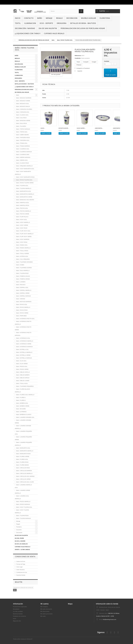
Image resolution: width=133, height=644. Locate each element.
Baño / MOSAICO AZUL (22, 104)
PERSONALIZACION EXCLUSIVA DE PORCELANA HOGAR (83, 28)
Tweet (78, 62)
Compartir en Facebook (83, 68)
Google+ (94, 62)
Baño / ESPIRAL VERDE (23, 293)
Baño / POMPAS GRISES (23, 279)
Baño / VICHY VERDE (22, 225)
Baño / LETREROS (21, 412)
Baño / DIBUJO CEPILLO (23, 372)
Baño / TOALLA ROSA (22, 251)
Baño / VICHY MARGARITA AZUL (25, 169)
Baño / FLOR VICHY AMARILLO (25, 234)
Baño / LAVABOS (21, 282)
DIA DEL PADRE (19, 538)
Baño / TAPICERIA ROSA (23, 138)
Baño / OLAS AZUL (21, 361)
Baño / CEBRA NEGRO (22, 135)
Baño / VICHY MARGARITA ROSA (25, 177)
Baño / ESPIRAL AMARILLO (24, 290)
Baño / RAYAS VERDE (22, 313)
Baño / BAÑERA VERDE (23, 406)
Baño (17, 95)
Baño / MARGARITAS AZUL (23, 191)
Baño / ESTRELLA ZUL (22, 349)
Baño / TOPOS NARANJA (23, 129)
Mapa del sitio (17, 621)
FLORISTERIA (105, 18)
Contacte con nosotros (20, 616)
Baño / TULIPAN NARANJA (23, 518)
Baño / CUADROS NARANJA (24, 152)
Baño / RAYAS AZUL (22, 304)
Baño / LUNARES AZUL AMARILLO (22, 497)
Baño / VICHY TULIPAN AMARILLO (22, 511)
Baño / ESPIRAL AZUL (22, 287)
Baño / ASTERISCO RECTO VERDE (23, 328)
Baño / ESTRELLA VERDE (23, 355)
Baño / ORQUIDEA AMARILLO (24, 166)
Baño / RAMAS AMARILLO (23, 248)
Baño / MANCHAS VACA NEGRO (25, 200)
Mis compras (44, 607)
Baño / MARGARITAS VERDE (24, 197)
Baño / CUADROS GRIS (23, 155)
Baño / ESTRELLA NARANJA (24, 358)
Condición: (78, 58)
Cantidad (106, 61)
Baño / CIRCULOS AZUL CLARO (25, 482)
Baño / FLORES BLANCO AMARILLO (22, 390)
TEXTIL (18, 23)
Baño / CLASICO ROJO (22, 163)
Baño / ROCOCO (21, 285)
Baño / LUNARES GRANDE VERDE (23, 422)
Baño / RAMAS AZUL (22, 245)
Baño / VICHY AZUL (21, 220)
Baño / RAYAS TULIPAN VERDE (25, 183)
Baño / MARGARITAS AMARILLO (25, 194)
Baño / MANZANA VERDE (23, 121)
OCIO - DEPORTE (46, 23)
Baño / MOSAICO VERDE (23, 101)
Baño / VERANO (20, 299)
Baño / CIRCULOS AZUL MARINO (25, 476)
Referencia (78, 56)
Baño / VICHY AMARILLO (23, 222)
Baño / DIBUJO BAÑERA (23, 375)
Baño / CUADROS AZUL (23, 149)
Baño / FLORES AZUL (22, 459)
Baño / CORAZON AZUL (23, 112)
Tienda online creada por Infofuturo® (23, 639)
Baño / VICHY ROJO (22, 228)
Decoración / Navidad (25, 28)
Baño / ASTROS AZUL (22, 256)
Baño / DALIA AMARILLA (23, 271)
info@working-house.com (109, 619)
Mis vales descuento (46, 609)
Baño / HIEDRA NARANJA (23, 157)
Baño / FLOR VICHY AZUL (23, 231)
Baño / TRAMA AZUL (22, 143)
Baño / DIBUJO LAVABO (23, 381)
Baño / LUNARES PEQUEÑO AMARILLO (23, 444)
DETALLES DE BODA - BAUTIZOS (83, 23)
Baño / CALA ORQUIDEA (23, 259)
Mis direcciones (45, 611)
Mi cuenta (45, 604)
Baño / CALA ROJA (21, 118)
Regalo (18, 524)
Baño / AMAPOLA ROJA (23, 205)
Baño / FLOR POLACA (22, 217)
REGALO (59, 18)
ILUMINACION (30, 23)
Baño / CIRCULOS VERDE (23, 479)
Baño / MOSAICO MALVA (23, 106)
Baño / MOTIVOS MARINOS (24, 302)
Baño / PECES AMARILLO (23, 502)
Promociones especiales (20, 607)
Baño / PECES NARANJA (23, 504)
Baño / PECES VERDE (22, 369)
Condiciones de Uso (21, 572)
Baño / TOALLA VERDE (22, 254)
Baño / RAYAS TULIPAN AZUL (24, 180)
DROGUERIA (62, 23)
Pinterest (79, 65)
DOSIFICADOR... (64, 130)
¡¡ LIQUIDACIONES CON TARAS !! (28, 33)
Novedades (16, 609)
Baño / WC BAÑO (21, 409)
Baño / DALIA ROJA (21, 123)
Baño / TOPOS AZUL (22, 132)
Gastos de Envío (21, 561)
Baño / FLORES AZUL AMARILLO (25, 395)
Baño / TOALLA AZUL (22, 383)
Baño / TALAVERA (21, 126)
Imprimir (80, 71)
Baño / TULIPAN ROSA (22, 516)
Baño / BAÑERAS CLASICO (24, 414)
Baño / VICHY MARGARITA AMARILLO (23, 173)
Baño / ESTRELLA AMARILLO (24, 352)
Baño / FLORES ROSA (22, 462)
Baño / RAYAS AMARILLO (23, 307)
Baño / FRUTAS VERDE (22, 214)
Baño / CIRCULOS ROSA (23, 468)
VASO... (43, 130)
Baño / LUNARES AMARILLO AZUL (23, 486)
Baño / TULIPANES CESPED (24, 268)
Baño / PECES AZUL (22, 366)
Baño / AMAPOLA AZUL (22, 203)
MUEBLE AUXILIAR (88, 18)
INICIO (18, 18)
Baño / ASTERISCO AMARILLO (24, 341)
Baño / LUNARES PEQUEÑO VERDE (23, 438)
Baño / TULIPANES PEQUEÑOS (25, 386)
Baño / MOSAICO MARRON (24, 98)
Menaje (18, 521)
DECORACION (72, 18)
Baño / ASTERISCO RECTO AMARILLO (23, 323)
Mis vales (43, 616)
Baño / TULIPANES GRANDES (24, 262)
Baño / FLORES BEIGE (22, 465)
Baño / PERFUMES (21, 316)
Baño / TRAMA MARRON (23, 146)
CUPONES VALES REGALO (54, 33)
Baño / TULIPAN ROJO (22, 273)
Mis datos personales (47, 614)
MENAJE (49, 18)
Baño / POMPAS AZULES (23, 276)
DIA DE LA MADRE (20, 541)
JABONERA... (99, 130)
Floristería (19, 527)
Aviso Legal (19, 567)
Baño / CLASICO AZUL (22, 115)
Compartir (86, 62)
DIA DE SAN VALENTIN (48, 28)
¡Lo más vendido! (18, 611)
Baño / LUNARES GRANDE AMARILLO (23, 427)
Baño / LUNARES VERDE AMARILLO (22, 492)
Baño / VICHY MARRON (23, 239)
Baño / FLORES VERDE (23, 456)
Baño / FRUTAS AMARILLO (23, 211)
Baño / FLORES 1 (21, 398)
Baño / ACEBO (20, 265)
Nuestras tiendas (21, 575)
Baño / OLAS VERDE (22, 364)
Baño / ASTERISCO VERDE (24, 344)
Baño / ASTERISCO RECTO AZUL (25, 319)
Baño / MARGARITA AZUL (23, 448)
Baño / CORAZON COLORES (24, 109)
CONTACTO (29, 18)
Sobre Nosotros (20, 570)
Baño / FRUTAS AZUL (22, 208)
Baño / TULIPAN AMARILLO (24, 188)
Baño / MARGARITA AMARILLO (25, 451)
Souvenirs (19, 530)
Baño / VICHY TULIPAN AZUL (24, 507)
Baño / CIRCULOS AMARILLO (24, 473)
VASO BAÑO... (81, 130)
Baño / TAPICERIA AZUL (23, 140)
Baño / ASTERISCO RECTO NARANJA (23, 334)
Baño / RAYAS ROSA (22, 310)
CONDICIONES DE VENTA (25, 557)
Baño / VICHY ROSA (22, 242)
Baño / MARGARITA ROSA (23, 454)
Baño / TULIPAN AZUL (22, 186)
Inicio (15, 619)
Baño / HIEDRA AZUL (22, 160)
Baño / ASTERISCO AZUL (23, 338)
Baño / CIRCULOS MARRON (24, 471)
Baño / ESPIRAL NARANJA (23, 296)
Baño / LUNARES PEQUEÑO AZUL (23, 433)
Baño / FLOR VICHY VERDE (24, 237)
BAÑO (40, 18)
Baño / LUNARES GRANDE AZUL (25, 417)
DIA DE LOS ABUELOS (21, 544)
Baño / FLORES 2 (21, 400)
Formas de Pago (21, 564)
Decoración (19, 533)
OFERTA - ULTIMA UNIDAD (22, 550)
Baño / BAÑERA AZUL (22, 403)
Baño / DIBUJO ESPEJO (23, 378)
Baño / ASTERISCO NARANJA (24, 347)
